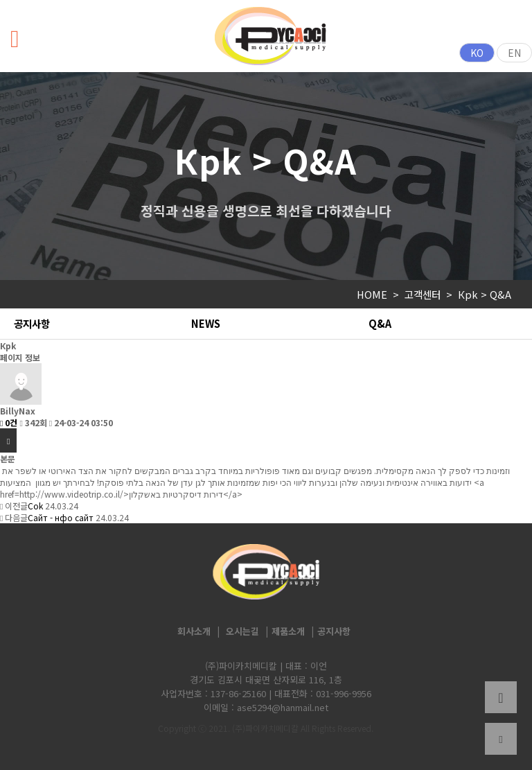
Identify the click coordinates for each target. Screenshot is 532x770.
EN (514, 53)
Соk (35, 506)
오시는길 (242, 631)
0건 (9, 422)
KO (477, 53)
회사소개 (194, 631)
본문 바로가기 (0, 0)
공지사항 (32, 323)
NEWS (206, 323)
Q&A (380, 323)
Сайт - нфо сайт (61, 517)
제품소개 (288, 631)
